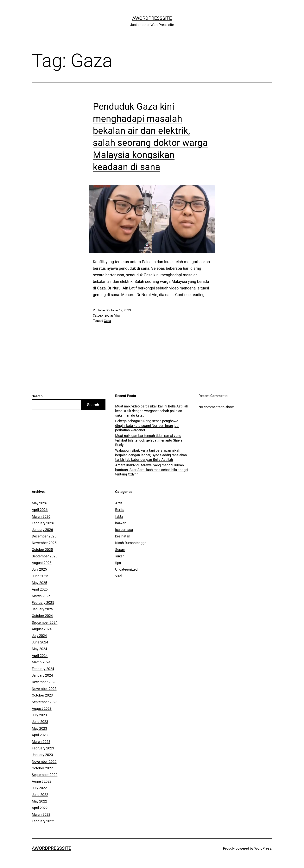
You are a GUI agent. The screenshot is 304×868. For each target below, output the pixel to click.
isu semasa (124, 530)
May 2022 (39, 801)
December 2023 (44, 682)
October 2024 (42, 616)
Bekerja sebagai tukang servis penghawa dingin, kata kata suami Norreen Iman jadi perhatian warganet (147, 425)
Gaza (107, 321)
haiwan (121, 523)
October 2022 (42, 768)
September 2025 (45, 556)
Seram (120, 550)
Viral (117, 316)
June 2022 (40, 795)
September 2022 (45, 775)
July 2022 (39, 788)
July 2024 (39, 636)
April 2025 (40, 589)
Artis (119, 503)
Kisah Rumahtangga (131, 543)
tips (118, 563)
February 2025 (43, 602)
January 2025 (42, 609)
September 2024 (45, 622)
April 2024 (40, 656)
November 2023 (44, 689)
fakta (119, 516)
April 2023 (40, 735)
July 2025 (39, 569)
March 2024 (41, 662)
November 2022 (44, 762)
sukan (120, 556)
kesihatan (123, 536)
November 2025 (44, 543)
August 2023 (42, 708)
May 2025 (39, 583)
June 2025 (40, 576)
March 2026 (41, 516)
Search (37, 396)
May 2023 (39, 728)
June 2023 (40, 722)
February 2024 (43, 669)
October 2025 (42, 550)
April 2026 (40, 510)
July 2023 (39, 715)
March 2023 (41, 742)
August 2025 (42, 563)
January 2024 (42, 675)
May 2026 (39, 503)
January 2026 (42, 530)
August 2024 (42, 629)
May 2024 (39, 649)
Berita (120, 510)
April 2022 (40, 808)
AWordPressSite (152, 18)
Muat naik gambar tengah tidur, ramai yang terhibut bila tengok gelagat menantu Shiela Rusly (149, 440)
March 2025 (41, 596)
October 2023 (42, 695)
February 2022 (43, 821)
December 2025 (44, 536)
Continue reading (190, 295)
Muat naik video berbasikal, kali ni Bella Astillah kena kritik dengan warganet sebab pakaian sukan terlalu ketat (152, 411)
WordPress (263, 848)
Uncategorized (126, 569)
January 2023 (42, 755)
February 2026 (43, 523)
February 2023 (43, 748)
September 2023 (45, 702)
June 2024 (40, 642)
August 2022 (42, 781)
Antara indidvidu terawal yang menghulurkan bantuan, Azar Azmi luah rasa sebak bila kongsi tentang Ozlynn (152, 470)
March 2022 (41, 814)
